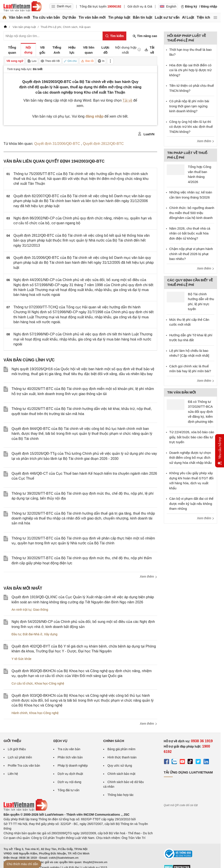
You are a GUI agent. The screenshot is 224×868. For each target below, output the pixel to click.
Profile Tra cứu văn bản (24, 766)
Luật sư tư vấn (167, 17)
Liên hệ (13, 774)
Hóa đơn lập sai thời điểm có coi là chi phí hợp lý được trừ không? (191, 70)
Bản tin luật (142, 17)
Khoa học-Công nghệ (49, 683)
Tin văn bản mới (92, 17)
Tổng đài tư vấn (68, 790)
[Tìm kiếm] (114, 36)
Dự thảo (69, 17)
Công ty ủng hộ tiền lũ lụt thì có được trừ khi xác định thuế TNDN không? (191, 127)
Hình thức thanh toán (122, 757)
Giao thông (41, 610)
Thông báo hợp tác (121, 795)
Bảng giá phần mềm (121, 749)
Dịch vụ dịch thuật (70, 774)
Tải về (127, 100)
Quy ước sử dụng (120, 766)
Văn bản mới (19, 17)
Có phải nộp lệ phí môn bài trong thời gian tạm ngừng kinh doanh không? (189, 106)
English (168, 6)
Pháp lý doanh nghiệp (73, 766)
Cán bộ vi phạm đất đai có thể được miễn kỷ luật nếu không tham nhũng (191, 504)
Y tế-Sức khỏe (21, 659)
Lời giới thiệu (17, 749)
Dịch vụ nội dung (69, 782)
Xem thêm (149, 577)
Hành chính (20, 713)
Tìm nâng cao (145, 36)
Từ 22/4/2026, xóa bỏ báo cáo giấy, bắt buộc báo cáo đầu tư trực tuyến (192, 437)
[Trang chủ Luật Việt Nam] (23, 6)
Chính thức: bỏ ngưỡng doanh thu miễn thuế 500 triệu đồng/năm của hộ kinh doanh (192, 213)
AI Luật (188, 17)
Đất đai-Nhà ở (32, 634)
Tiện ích (203, 17)
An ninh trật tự (21, 610)
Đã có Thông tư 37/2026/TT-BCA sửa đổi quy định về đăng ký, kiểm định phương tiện (201, 412)
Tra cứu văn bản (46, 17)
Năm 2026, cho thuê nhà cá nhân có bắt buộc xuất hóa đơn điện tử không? (190, 233)
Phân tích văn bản (70, 757)
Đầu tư (16, 634)
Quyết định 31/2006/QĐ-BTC (57, 144)
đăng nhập (94, 116)
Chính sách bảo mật (121, 774)
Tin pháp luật (119, 17)
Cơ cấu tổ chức (22, 683)
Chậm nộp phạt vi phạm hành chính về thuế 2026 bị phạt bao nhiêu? (191, 254)
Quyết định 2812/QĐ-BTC (103, 144)
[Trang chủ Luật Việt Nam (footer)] (26, 810)
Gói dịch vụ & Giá (140, 6)
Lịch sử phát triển (20, 757)
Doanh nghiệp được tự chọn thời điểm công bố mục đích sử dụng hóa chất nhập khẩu (191, 458)
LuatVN (146, 134)
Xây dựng (51, 634)
